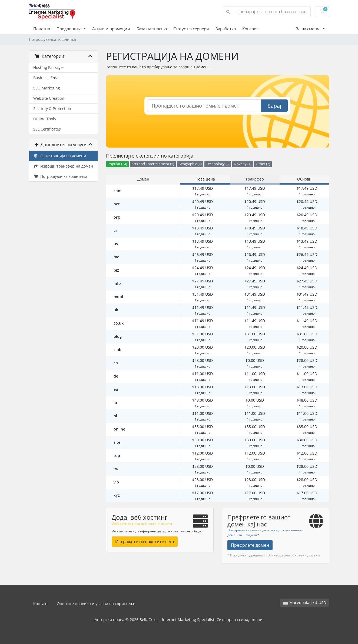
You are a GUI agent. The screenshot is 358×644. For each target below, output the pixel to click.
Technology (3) (218, 164)
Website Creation (49, 98)
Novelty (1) (243, 164)
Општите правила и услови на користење (96, 604)
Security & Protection (52, 109)
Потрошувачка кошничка (60, 176)
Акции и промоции (111, 29)
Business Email (47, 78)
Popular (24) (117, 164)
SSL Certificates (47, 129)
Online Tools (45, 119)
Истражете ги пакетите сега (145, 542)
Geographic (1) (190, 164)
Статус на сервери (191, 29)
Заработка (226, 29)
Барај (274, 106)
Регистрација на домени (60, 156)
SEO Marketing (47, 88)
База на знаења (152, 29)
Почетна (42, 29)
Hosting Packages (49, 67)
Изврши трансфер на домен (63, 166)
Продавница (69, 29)
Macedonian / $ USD (304, 603)
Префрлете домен (250, 545)
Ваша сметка (309, 29)
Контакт (250, 29)
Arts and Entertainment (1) (153, 164)
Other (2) (263, 164)
